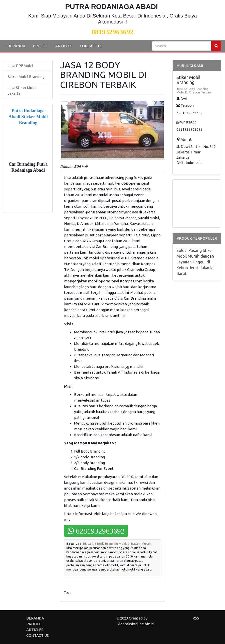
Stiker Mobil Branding (26, 77)
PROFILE (40, 46)
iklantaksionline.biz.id (135, 624)
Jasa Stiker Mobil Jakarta (22, 90)
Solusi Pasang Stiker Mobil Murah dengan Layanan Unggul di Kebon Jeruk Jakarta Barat (195, 262)
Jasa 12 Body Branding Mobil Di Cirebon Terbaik (194, 90)
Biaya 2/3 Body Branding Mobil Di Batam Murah (117, 544)
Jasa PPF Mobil (21, 66)
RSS (196, 618)
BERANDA (16, 46)
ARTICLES (64, 46)
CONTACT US (91, 46)
